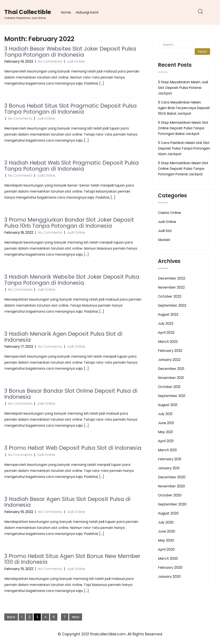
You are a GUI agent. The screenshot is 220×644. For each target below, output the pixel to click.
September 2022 (172, 305)
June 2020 (167, 531)
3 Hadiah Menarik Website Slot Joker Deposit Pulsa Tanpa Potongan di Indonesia (72, 280)
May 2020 (166, 540)
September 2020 (172, 504)
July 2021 (165, 414)
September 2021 (172, 396)
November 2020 (171, 486)
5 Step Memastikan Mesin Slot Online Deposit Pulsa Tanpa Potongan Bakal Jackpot (183, 128)
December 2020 (172, 477)
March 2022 (168, 342)
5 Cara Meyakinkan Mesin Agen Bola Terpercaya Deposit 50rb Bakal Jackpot (184, 108)
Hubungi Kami (87, 12)
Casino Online (169, 213)
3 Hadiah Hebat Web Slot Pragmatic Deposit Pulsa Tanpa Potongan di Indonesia (72, 166)
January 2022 (169, 360)
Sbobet (164, 240)
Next (76, 617)
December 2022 (172, 278)
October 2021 (169, 387)
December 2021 (171, 369)
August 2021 (168, 405)
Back (11, 617)
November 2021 (171, 378)
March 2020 (168, 558)
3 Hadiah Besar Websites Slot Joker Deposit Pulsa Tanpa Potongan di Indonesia (70, 52)
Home (66, 12)
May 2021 (165, 432)
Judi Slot (165, 231)
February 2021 (170, 459)
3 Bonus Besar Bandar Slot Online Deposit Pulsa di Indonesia (71, 394)
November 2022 (171, 287)
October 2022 (170, 296)
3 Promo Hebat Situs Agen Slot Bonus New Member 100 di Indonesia (72, 559)
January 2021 (169, 468)
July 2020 (166, 522)
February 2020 (170, 568)
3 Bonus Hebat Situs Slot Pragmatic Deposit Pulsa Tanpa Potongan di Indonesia (70, 109)
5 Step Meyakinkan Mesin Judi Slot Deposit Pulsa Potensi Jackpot (183, 88)
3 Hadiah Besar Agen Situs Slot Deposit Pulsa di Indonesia (67, 502)
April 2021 (166, 441)
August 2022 (168, 314)
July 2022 (166, 324)
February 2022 (170, 351)
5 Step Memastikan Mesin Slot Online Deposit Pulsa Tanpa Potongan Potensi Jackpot (183, 169)
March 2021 (167, 450)
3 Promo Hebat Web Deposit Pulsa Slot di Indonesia (73, 448)
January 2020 (169, 577)
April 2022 (166, 333)
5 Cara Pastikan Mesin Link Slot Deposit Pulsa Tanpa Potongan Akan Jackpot (184, 148)
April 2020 (166, 549)
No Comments (50, 61)
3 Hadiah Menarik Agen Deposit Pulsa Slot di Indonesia (63, 337)
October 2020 (170, 495)
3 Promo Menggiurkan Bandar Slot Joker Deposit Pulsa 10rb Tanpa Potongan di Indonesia (69, 223)
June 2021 (166, 423)
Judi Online (76, 61)
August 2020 (168, 513)
